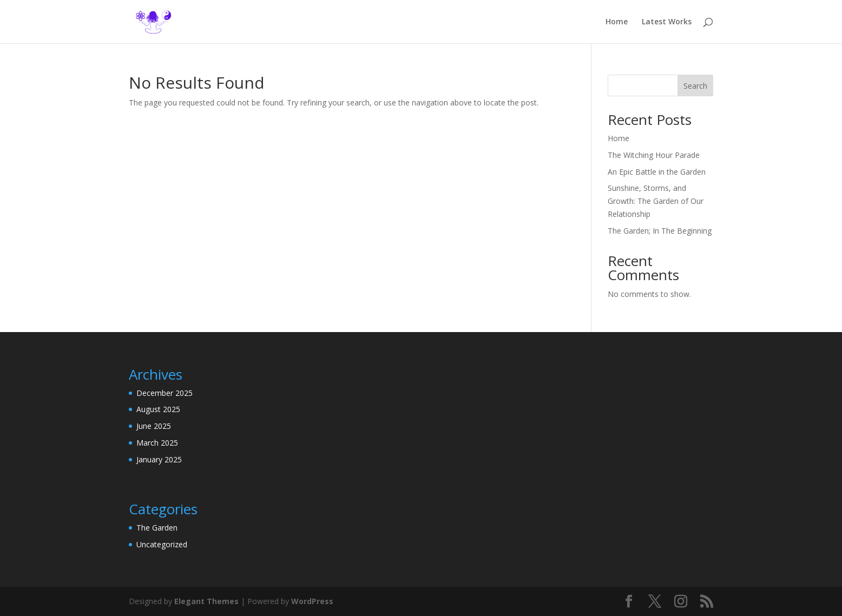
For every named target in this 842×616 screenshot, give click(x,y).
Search (695, 86)
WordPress (312, 601)
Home (617, 22)
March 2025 (157, 443)
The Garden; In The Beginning (660, 231)
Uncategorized (162, 544)
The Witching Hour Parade (654, 155)
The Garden (157, 528)
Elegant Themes (206, 601)
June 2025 (154, 426)
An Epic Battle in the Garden (657, 172)
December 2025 (165, 393)
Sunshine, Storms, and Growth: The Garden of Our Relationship (656, 201)
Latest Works (667, 22)
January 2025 (159, 459)
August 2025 (158, 409)
